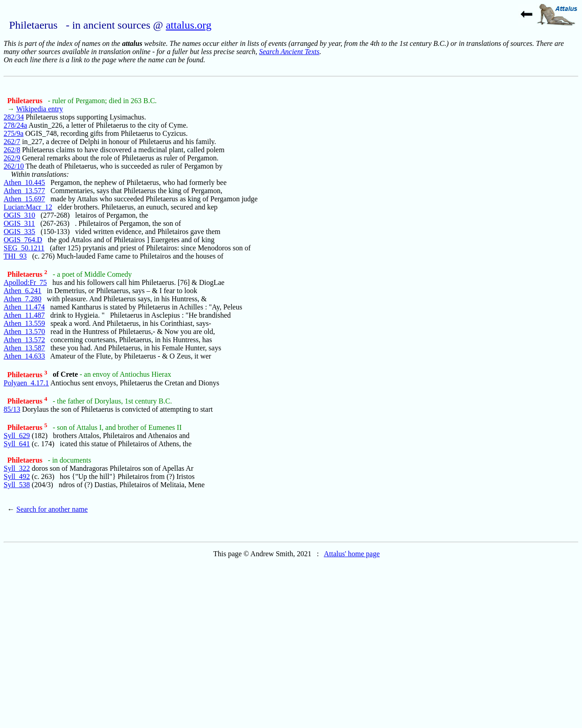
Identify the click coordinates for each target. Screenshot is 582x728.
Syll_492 (17, 476)
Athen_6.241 (23, 291)
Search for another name (52, 509)
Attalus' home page (352, 554)
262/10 (14, 166)
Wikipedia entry (40, 109)
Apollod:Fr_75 (25, 282)
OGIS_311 (19, 223)
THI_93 (15, 256)
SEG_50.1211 (24, 248)
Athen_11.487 (24, 315)
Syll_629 (17, 436)
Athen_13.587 (24, 348)
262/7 (12, 142)
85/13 (12, 409)
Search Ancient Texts (289, 52)
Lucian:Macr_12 (28, 207)
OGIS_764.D (23, 240)
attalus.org (189, 25)
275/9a (14, 133)
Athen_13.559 (24, 323)
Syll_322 (17, 468)
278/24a (15, 125)
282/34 (14, 117)
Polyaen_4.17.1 (26, 383)
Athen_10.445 (24, 182)
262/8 (12, 150)
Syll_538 (17, 485)
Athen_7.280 (23, 299)
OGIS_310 (19, 215)
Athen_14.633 (24, 356)
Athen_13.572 (24, 340)
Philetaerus (26, 101)
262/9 (12, 158)
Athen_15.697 (24, 199)
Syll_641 (17, 444)
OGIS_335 (19, 232)
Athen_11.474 (24, 307)
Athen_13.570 (24, 332)
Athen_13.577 (24, 191)
